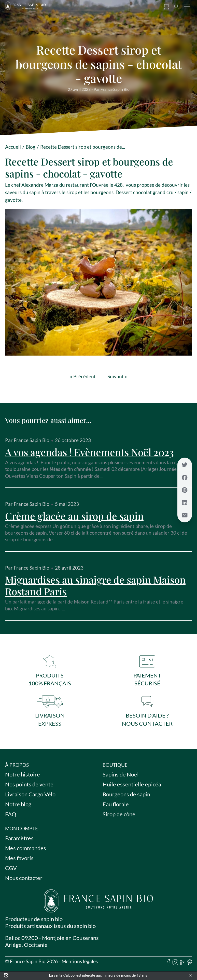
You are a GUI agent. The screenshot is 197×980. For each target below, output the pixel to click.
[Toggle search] (177, 6)
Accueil (13, 147)
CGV (11, 871)
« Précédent (83, 376)
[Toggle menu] (187, 6)
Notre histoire (23, 778)
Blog (31, 147)
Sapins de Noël (121, 778)
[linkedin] (183, 966)
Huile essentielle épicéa (132, 788)
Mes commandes (26, 851)
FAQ (11, 817)
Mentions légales (80, 964)
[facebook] (169, 966)
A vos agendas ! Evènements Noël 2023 (89, 452)
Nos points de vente (29, 788)
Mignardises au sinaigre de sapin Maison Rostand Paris (95, 585)
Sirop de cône (119, 817)
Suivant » (117, 376)
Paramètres (19, 841)
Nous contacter (24, 881)
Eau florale (116, 807)
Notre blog (18, 807)
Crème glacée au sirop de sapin (74, 516)
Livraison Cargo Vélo (30, 797)
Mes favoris (19, 861)
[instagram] (175, 966)
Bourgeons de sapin (126, 797)
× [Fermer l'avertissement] (191, 975)
